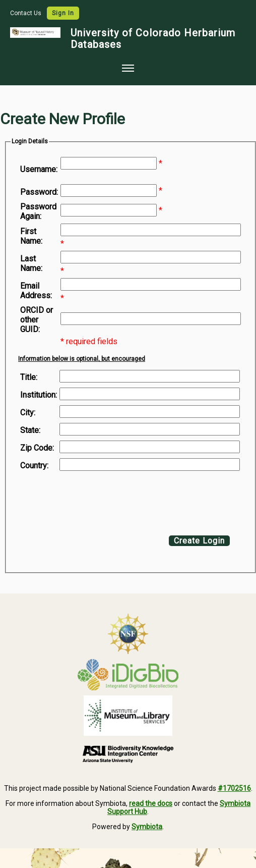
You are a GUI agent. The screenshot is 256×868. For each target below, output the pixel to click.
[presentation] (102, 501)
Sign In (63, 13)
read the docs (151, 803)
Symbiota (147, 827)
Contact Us (26, 13)
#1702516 (234, 788)
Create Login (199, 541)
